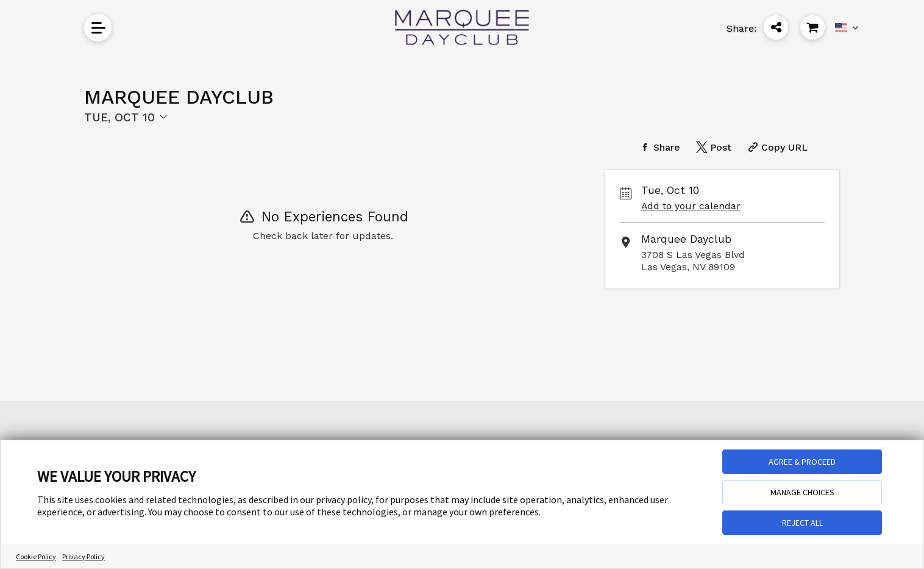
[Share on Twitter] (713, 147)
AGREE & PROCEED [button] (802, 462)
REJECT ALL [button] (802, 523)
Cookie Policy (36, 556)
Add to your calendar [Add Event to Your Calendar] (691, 206)
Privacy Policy (84, 556)
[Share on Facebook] (659, 147)
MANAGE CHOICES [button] (802, 492)
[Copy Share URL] (776, 147)
